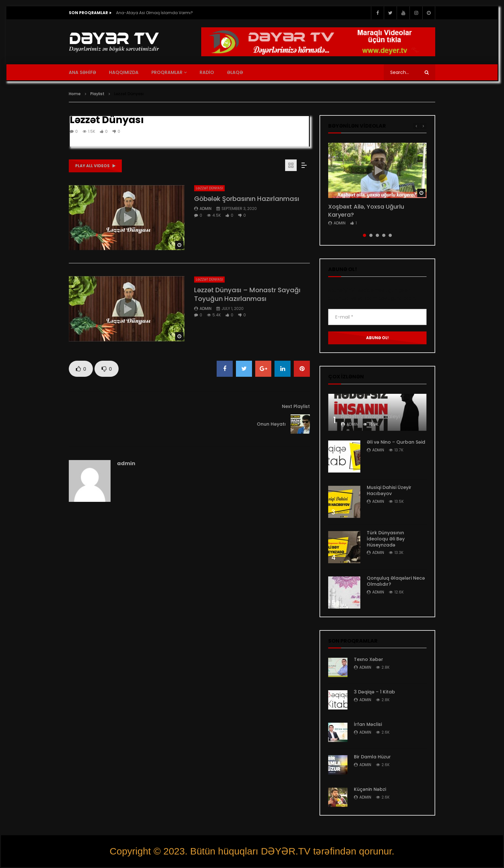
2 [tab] (371, 235)
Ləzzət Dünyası (209, 188)
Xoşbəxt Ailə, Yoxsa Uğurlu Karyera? (366, 210)
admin (206, 208)
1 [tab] (364, 235)
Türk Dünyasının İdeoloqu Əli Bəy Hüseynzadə (386, 539)
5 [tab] (390, 235)
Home (75, 94)
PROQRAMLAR (167, 72)
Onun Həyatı (271, 424)
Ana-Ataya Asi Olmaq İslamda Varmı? (155, 13)
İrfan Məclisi (368, 724)
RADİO (207, 72)
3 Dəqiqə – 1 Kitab (374, 692)
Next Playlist (296, 406)
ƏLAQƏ (235, 72)
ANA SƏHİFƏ (82, 72)
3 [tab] (377, 235)
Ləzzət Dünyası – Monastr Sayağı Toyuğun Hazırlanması (247, 294)
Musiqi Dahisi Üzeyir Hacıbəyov (389, 490)
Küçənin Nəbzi (370, 789)
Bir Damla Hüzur (372, 757)
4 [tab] (384, 235)
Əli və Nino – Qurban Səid (396, 442)
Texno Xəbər (369, 659)
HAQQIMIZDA (124, 72)
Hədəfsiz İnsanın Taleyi (370, 416)
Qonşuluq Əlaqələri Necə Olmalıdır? (396, 581)
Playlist (97, 94)
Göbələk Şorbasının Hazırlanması (247, 199)
